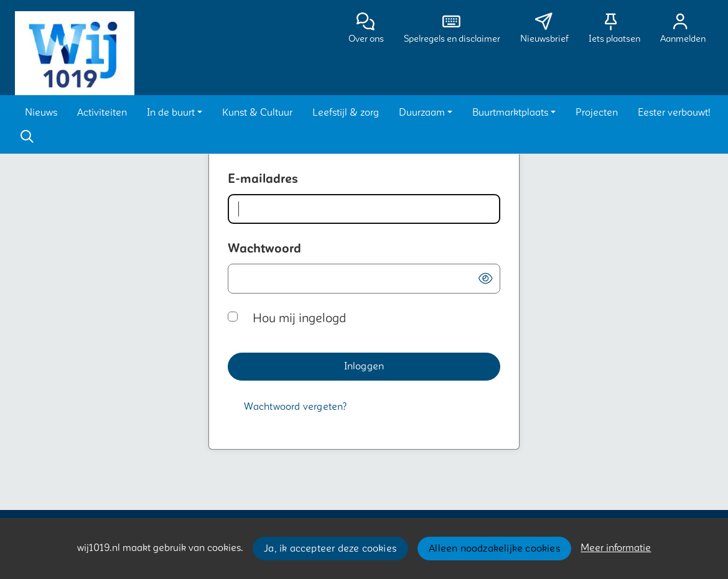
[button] (41, 113)
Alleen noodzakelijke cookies (494, 549)
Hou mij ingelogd (299, 318)
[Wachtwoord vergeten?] (296, 407)
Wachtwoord (264, 249)
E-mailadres (263, 179)
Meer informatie (616, 548)
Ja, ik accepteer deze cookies (330, 549)
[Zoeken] (27, 137)
